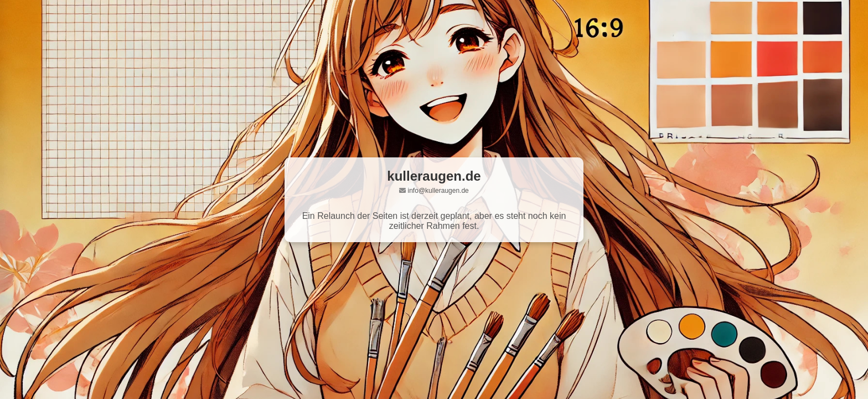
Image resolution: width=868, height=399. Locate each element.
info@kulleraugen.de (438, 191)
